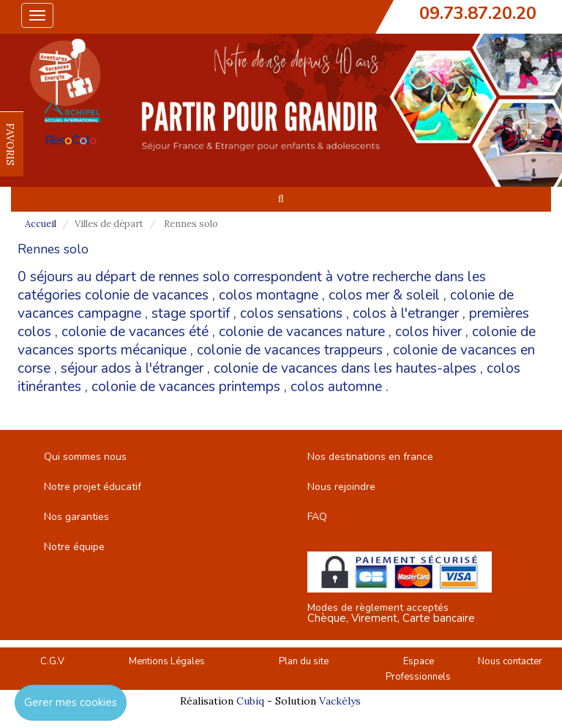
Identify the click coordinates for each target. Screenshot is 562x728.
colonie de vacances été (135, 332)
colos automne (336, 387)
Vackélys (340, 701)
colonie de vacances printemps (186, 387)
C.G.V (52, 661)
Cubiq (250, 701)
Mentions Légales (167, 661)
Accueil (41, 224)
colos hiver (428, 332)
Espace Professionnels (418, 669)
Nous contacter (510, 661)
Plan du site (304, 661)
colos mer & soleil (384, 295)
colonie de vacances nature (302, 332)
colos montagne (269, 295)
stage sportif (191, 313)
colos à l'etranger (406, 313)
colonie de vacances (147, 295)
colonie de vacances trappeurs (290, 350)
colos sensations (291, 313)
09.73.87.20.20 (478, 13)
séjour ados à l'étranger (132, 368)
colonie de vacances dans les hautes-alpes (345, 368)
